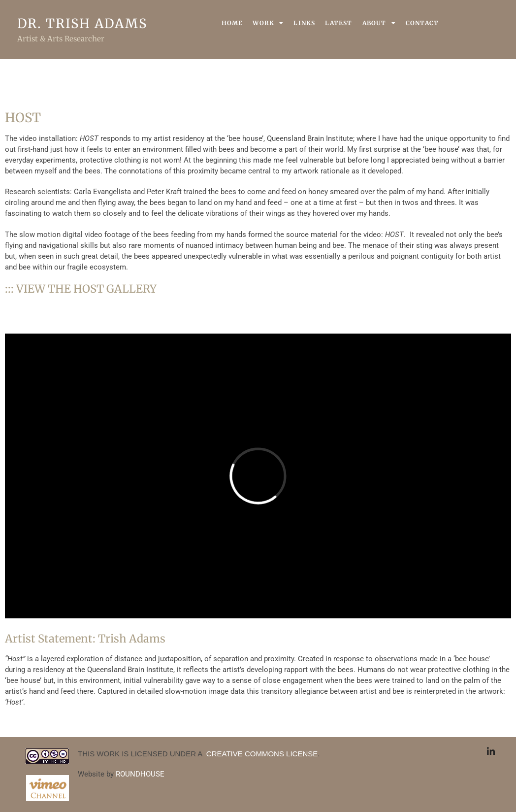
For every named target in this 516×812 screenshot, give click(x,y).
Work (268, 23)
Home (232, 23)
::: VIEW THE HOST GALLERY (81, 289)
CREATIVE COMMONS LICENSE (261, 754)
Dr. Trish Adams (82, 23)
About (379, 23)
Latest (339, 23)
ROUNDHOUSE (140, 774)
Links (304, 23)
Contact (422, 23)
